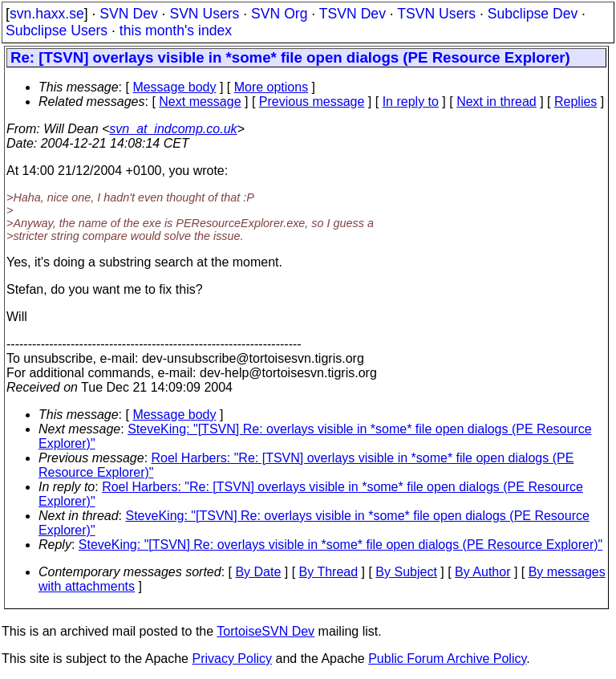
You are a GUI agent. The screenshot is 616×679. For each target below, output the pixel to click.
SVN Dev (128, 14)
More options (272, 87)
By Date (258, 572)
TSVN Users (436, 14)
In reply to (411, 102)
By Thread (329, 572)
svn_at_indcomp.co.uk (173, 129)
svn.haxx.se (47, 14)
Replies (575, 102)
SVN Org (279, 14)
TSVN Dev (353, 14)
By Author (482, 572)
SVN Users (204, 14)
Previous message (312, 102)
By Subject (406, 572)
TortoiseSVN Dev (265, 631)
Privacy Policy (232, 659)
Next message (200, 102)
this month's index (176, 30)
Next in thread (496, 102)
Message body (174, 87)
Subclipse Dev (533, 14)
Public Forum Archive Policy (447, 659)
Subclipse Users (57, 30)
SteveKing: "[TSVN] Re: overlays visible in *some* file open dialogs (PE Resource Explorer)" (340, 545)
